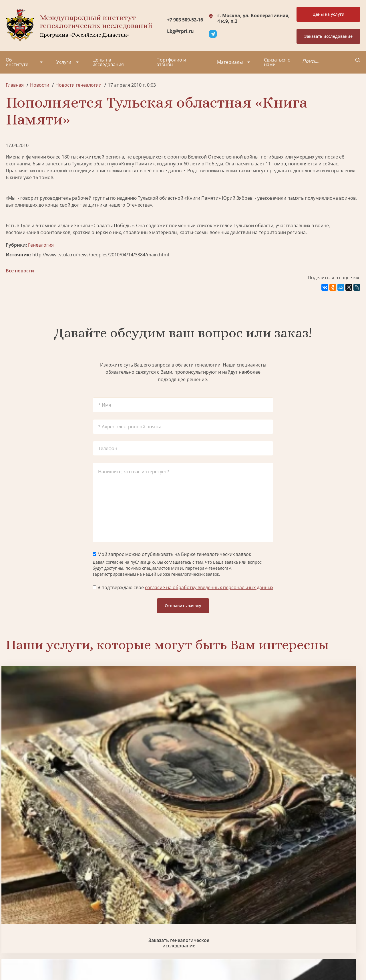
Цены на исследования (108, 62)
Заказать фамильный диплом (318, 746)
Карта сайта (179, 960)
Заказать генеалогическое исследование (48, 746)
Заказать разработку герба (48, 843)
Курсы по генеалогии (211, 937)
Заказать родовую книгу (228, 843)
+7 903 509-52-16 (185, 20)
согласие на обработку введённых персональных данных (209, 587)
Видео (13, 930)
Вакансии (54, 919)
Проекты (16, 909)
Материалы (230, 62)
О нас (12, 899)
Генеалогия (41, 245)
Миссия (52, 909)
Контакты (54, 930)
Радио (13, 940)
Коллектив (17, 919)
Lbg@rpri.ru (180, 31)
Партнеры (55, 899)
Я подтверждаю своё (183, 587)
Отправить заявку (183, 606)
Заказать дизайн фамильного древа (318, 843)
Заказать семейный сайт (228, 746)
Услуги (64, 62)
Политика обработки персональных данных (49, 957)
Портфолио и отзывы (171, 62)
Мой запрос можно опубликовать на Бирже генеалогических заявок (172, 554)
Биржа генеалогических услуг (138, 746)
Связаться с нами (277, 62)
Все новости (20, 271)
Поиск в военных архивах (138, 843)
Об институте (17, 62)
